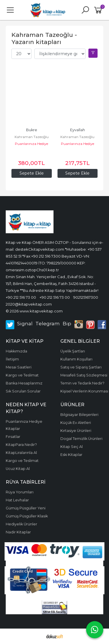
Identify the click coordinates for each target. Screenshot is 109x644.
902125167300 (86, 297)
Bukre (32, 130)
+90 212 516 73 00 (21, 297)
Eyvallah (78, 130)
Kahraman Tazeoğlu (32, 137)
